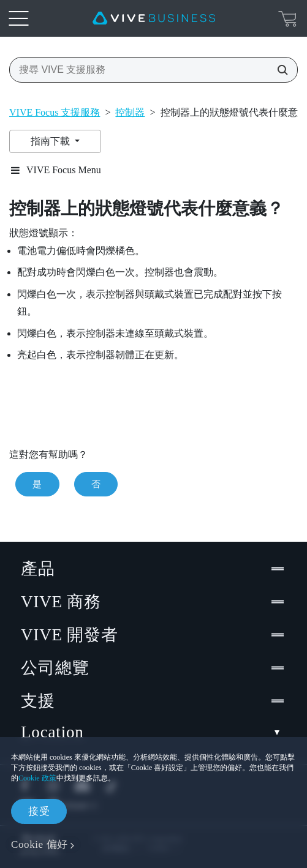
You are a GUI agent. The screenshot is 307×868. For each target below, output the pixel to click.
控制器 (130, 112)
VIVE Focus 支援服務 (55, 112)
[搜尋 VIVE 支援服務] (279, 70)
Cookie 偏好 (40, 844)
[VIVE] (154, 18)
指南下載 (51, 141)
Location (153, 732)
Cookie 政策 (37, 778)
